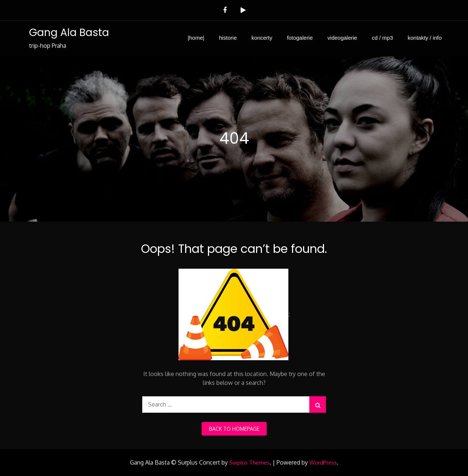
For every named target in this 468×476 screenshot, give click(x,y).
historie (228, 38)
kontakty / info (425, 38)
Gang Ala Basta (69, 33)
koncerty (262, 38)
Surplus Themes (249, 463)
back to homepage (234, 429)
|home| (196, 38)
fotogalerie (300, 38)
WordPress (323, 463)
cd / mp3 (382, 38)
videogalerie (342, 38)
